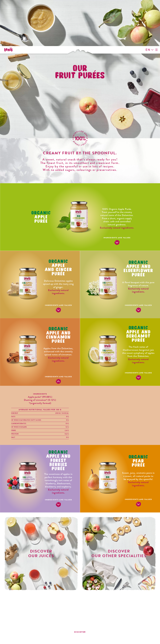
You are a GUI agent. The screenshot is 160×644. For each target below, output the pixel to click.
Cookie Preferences (86, 641)
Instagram (31, 603)
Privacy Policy (44, 641)
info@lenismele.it (28, 621)
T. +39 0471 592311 (132, 623)
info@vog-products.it (132, 627)
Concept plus (112, 640)
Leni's (10, 8)
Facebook (26, 603)
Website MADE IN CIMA (137, 640)
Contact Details (20, 641)
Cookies (64, 641)
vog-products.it (132, 630)
